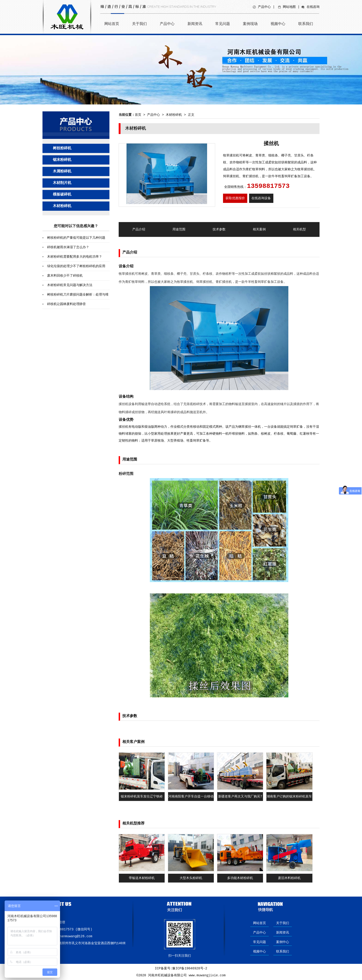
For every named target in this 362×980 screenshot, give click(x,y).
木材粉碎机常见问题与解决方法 (70, 285)
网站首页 (112, 24)
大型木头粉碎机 (191, 878)
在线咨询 (313, 7)
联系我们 (306, 24)
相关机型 (299, 229)
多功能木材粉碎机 (240, 878)
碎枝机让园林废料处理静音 (66, 304)
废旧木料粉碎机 (289, 878)
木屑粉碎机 (62, 171)
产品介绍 (139, 229)
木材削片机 (62, 183)
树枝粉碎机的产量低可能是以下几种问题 (76, 238)
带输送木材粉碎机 (142, 878)
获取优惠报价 (235, 198)
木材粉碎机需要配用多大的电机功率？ (75, 257)
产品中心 (264, 7)
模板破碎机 (62, 195)
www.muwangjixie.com (207, 975)
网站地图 (289, 7)
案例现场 (250, 24)
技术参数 (219, 229)
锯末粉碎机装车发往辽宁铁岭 (142, 797)
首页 (138, 115)
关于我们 (139, 24)
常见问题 (223, 24)
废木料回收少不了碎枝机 (65, 276)
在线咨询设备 (261, 198)
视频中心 (278, 24)
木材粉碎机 (62, 206)
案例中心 (283, 942)
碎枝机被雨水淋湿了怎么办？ (68, 247)
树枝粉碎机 (62, 148)
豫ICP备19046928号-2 (190, 968)
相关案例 (259, 229)
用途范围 (179, 229)
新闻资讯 (195, 24)
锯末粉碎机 (62, 160)
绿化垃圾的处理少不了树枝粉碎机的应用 (76, 266)
